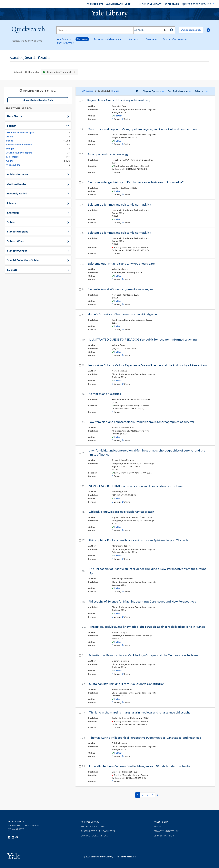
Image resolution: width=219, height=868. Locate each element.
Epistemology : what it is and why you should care (121, 264)
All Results (64, 39)
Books (10, 141)
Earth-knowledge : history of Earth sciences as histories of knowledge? (136, 182)
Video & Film (13, 165)
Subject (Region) (18, 231)
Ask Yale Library (150, 4)
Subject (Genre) (17, 250)
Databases (152, 39)
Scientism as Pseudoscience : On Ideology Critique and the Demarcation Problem (143, 655)
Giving (157, 826)
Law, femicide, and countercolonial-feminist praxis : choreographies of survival (141, 422)
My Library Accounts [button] (197, 4)
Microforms (13, 157)
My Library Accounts (93, 826)
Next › (116, 91)
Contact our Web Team (95, 836)
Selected (200, 91)
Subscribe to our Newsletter (98, 831)
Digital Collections (175, 39)
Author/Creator (17, 184)
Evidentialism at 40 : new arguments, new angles (121, 289)
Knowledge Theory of (56, 72)
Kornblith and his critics (105, 394)
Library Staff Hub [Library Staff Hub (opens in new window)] (164, 836)
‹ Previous (101, 91)
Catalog (82, 39)
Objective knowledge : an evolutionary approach (121, 512)
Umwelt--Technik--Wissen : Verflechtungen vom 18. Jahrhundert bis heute (140, 766)
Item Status (14, 116)
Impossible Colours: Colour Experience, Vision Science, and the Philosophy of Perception (147, 365)
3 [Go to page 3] (147, 795)
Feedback (172, 4)
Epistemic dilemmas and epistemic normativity (119, 205)
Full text (118, 116)
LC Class (12, 270)
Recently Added (17, 193)
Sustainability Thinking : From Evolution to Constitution (127, 684)
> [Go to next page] (158, 795)
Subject (12, 222)
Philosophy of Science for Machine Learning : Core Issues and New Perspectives (142, 602)
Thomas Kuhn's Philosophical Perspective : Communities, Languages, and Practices (145, 738)
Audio (10, 137)
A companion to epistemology (108, 154)
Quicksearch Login (119, 4)
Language (13, 212)
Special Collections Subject (24, 260)
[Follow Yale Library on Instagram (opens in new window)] (13, 837)
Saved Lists (95, 4)
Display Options (152, 91)
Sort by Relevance (178, 91)
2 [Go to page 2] (143, 795)
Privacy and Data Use (166, 831)
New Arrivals (65, 43)
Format (12, 125)
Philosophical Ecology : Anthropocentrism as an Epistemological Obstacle (138, 540)
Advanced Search (191, 30)
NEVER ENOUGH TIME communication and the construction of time (136, 486)
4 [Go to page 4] (152, 795)
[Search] (95, 30)
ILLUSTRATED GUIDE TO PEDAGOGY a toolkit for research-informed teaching (143, 340)
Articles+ (135, 39)
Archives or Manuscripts (109, 39)
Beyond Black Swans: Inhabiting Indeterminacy (119, 100)
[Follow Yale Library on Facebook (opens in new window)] (9, 837)
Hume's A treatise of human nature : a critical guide (122, 314)
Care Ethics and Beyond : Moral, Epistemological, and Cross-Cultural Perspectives (142, 129)
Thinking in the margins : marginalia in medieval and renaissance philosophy (140, 712)
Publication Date (17, 174)
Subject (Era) (15, 241)
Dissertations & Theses (19, 145)
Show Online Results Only (38, 100)
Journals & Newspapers (19, 153)
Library (12, 203)
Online (10, 161)
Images (10, 149)
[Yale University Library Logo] (110, 14)
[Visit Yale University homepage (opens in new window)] (14, 855)
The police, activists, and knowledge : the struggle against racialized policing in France (147, 627)
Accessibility (161, 822)
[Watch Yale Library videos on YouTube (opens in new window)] (17, 837)
